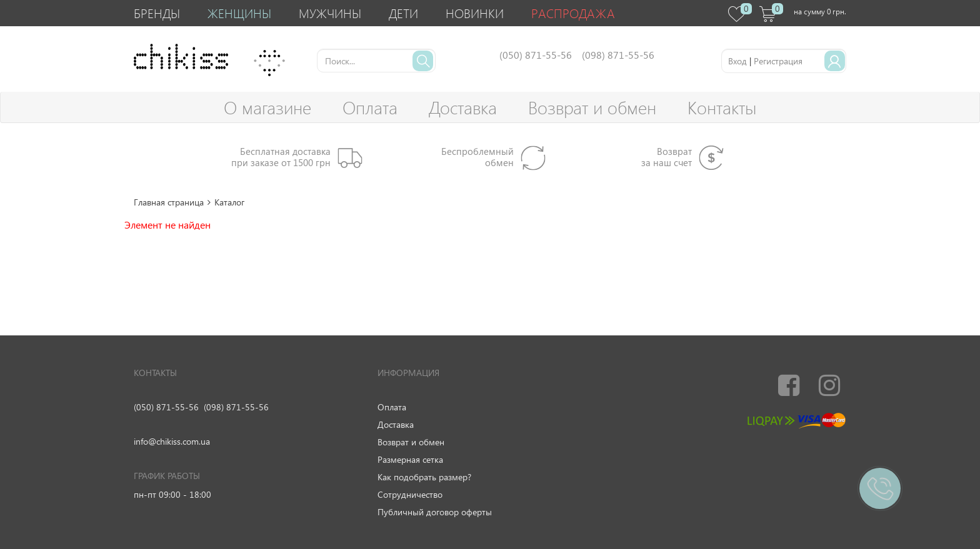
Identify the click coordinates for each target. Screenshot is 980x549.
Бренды (157, 13)
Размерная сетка (410, 459)
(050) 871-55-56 (166, 407)
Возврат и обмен (592, 107)
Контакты (722, 107)
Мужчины (330, 13)
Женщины (239, 13)
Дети (403, 13)
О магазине (267, 107)
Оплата (370, 107)
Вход (737, 61)
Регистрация (778, 61)
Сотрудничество (410, 494)
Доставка (463, 107)
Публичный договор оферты (435, 512)
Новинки (475, 13)
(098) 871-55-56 (236, 407)
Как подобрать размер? (424, 477)
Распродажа (573, 13)
